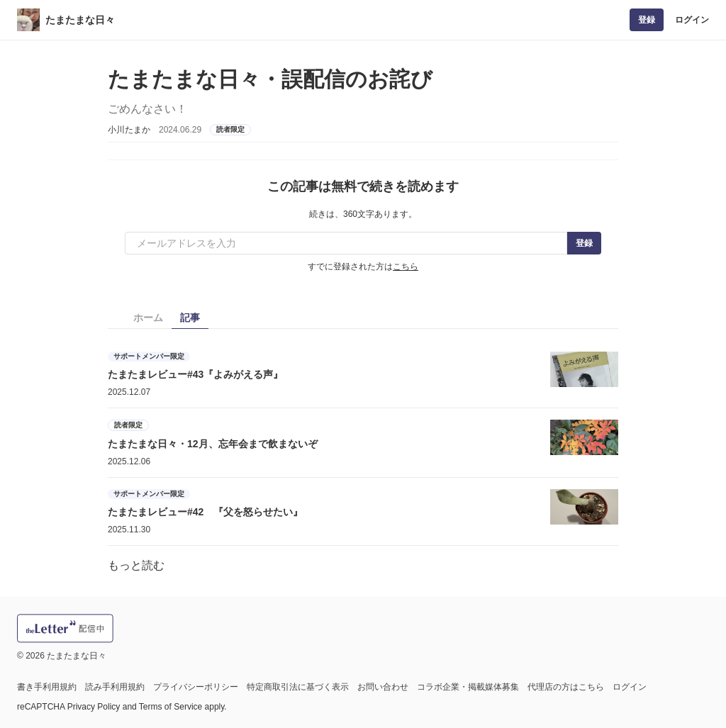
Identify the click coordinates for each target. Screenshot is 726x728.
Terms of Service (171, 707)
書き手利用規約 (47, 687)
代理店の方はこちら (566, 687)
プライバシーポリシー (196, 687)
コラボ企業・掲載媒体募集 (468, 687)
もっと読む (136, 565)
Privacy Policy (94, 707)
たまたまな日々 (80, 20)
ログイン (692, 20)
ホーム (148, 318)
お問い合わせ (383, 687)
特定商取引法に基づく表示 (298, 687)
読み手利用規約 (115, 687)
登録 (647, 20)
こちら (406, 267)
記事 (190, 318)
